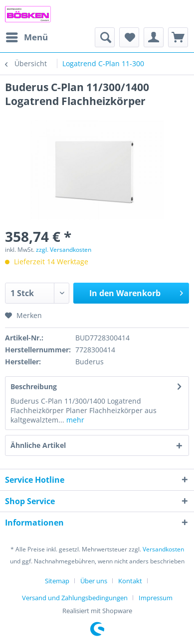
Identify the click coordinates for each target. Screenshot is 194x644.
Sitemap (57, 581)
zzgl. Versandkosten (64, 250)
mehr (74, 420)
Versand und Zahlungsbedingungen (75, 598)
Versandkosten (163, 549)
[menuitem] (26, 37)
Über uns (94, 581)
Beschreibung (34, 386)
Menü (27, 36)
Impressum (156, 598)
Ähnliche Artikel (38, 445)
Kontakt (130, 581)
